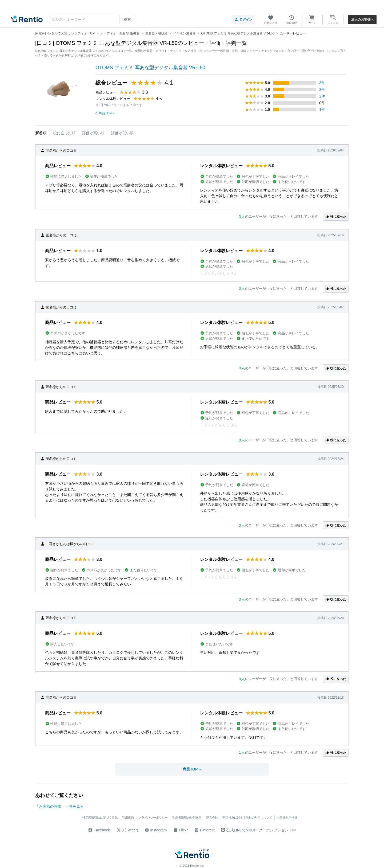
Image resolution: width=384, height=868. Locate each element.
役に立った (336, 217)
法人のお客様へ (362, 19)
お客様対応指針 (287, 818)
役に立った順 (64, 133)
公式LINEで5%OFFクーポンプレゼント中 (259, 830)
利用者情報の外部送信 (187, 818)
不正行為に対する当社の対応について (247, 818)
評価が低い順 (122, 133)
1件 (322, 110)
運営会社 (212, 818)
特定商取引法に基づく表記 (100, 818)
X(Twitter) (127, 830)
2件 (322, 89)
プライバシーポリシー (153, 818)
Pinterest (204, 830)
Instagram (156, 830)
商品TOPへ (105, 113)
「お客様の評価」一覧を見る (59, 806)
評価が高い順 (93, 133)
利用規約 (128, 818)
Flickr (180, 830)
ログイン (243, 19)
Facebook (99, 830)
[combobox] (92, 19)
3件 (322, 83)
